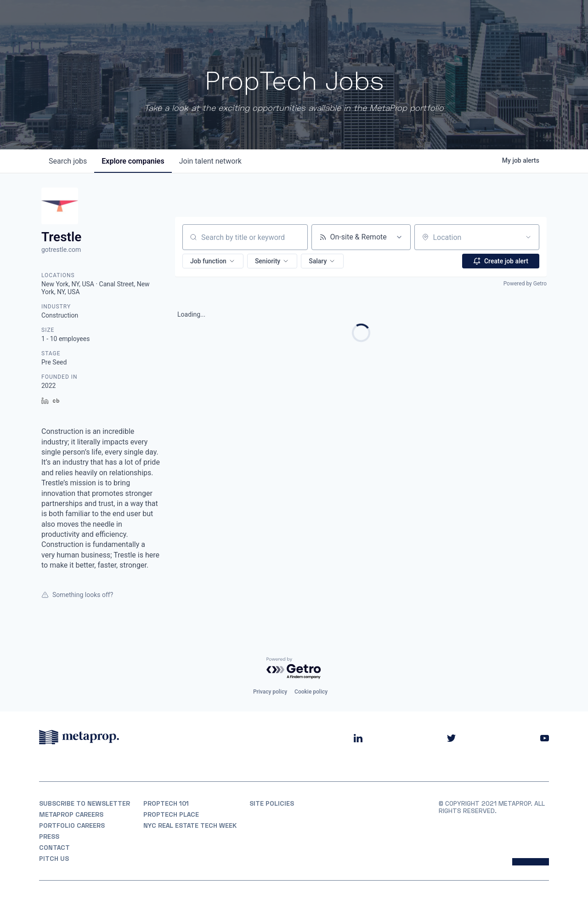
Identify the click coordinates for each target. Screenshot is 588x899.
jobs (68, 161)
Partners (414, 19)
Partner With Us (519, 19)
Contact (54, 848)
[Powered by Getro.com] (294, 669)
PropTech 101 (166, 803)
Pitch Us (54, 859)
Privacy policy (270, 692)
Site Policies (272, 803)
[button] (213, 261)
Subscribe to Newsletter (85, 803)
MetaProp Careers (71, 814)
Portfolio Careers (72, 825)
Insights (458, 19)
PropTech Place (171, 814)
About (328, 19)
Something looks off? (77, 595)
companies (133, 161)
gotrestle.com (61, 250)
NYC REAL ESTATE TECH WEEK (190, 825)
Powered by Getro (525, 284)
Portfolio (369, 19)
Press (49, 836)
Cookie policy (311, 692)
